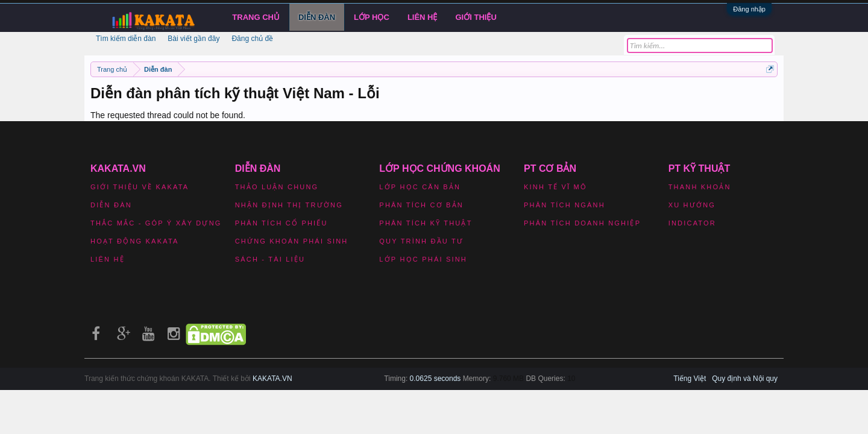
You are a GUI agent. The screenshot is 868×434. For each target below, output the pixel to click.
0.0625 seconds (436, 379)
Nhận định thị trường (289, 205)
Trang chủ (256, 17)
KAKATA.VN (272, 379)
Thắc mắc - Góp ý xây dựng (156, 223)
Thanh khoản (700, 187)
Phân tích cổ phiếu (281, 223)
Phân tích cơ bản (421, 205)
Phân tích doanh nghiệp (582, 223)
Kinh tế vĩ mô (555, 187)
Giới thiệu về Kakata (140, 187)
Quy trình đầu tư (421, 241)
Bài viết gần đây (193, 39)
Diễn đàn (317, 17)
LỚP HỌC (372, 17)
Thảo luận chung (277, 187)
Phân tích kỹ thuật (426, 223)
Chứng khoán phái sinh (292, 241)
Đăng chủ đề (252, 39)
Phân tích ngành (565, 205)
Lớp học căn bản (420, 187)
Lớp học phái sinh (423, 259)
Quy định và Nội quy (745, 379)
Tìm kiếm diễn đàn (126, 39)
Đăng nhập (749, 9)
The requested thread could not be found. (168, 115)
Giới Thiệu (476, 17)
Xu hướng (692, 205)
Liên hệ (423, 17)
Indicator (692, 223)
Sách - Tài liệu (270, 259)
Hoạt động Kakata (135, 241)
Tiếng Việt (690, 379)
